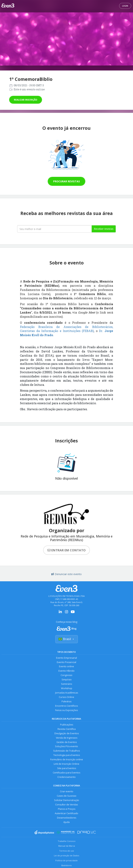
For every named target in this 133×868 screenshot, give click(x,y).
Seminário (67, 684)
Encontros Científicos (66, 706)
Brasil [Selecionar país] (67, 639)
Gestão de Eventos (67, 742)
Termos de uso (67, 851)
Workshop (67, 689)
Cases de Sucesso (67, 796)
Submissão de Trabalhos (66, 751)
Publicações (67, 725)
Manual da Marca (67, 846)
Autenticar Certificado (66, 814)
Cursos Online (66, 697)
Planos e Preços (67, 809)
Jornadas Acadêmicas (67, 693)
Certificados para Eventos (66, 773)
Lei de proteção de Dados (66, 856)
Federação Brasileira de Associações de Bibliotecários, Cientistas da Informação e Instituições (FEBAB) (66, 329)
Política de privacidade (66, 861)
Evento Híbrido (66, 671)
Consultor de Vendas (66, 805)
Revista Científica (67, 729)
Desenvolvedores (67, 818)
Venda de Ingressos (67, 738)
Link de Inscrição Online (66, 764)
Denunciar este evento (66, 574)
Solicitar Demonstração (67, 801)
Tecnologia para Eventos (67, 755)
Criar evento (67, 792)
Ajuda (66, 822)
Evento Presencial (66, 662)
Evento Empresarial (66, 658)
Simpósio (67, 680)
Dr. (101, 331)
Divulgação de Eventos (67, 734)
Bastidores (66, 866)
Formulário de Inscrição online (67, 760)
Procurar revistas (66, 181)
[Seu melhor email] (54, 229)
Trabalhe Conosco (67, 841)
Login (125, 6)
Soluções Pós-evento (66, 747)
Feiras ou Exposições (66, 710)
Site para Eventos (67, 769)
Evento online (66, 667)
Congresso (66, 675)
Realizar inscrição (26, 100)
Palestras (66, 702)
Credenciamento (66, 777)
